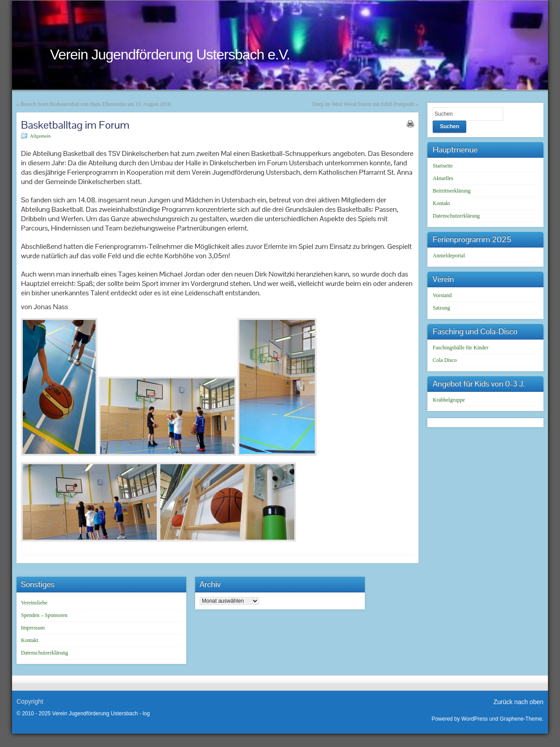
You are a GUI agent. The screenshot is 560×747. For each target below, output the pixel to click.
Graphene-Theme (521, 719)
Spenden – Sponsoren (44, 615)
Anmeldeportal (449, 256)
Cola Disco (445, 360)
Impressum (33, 628)
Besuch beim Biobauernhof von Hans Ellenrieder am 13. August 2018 (96, 104)
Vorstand (442, 295)
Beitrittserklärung (452, 191)
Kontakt (441, 203)
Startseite (443, 166)
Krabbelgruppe (449, 400)
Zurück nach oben (518, 702)
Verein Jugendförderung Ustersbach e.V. (170, 55)
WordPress (474, 719)
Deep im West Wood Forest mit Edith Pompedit (363, 104)
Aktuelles (443, 178)
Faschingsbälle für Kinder (461, 348)
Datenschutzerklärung (456, 216)
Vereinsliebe (34, 603)
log (146, 713)
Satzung (441, 308)
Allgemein (40, 136)
